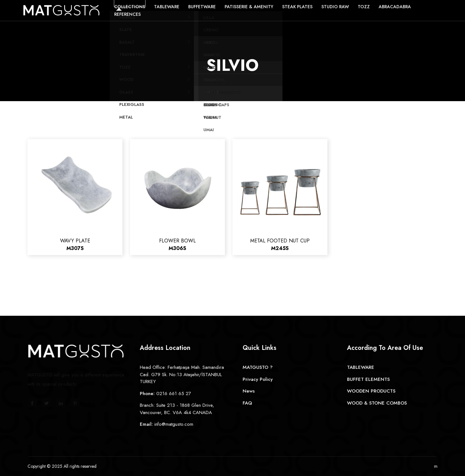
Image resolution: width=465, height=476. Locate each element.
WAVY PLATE (75, 244)
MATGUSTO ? (258, 367)
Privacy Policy (258, 379)
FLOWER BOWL (177, 244)
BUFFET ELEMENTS (368, 379)
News (249, 391)
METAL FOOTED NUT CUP (280, 244)
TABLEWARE (361, 367)
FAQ (247, 403)
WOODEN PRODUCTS (371, 391)
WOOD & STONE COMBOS (377, 403)
